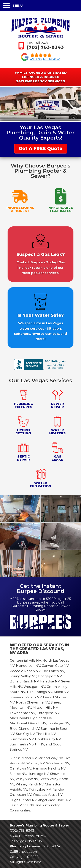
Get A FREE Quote (41, 148)
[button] (40, 6)
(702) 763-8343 (22, 830)
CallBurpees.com (24, 852)
